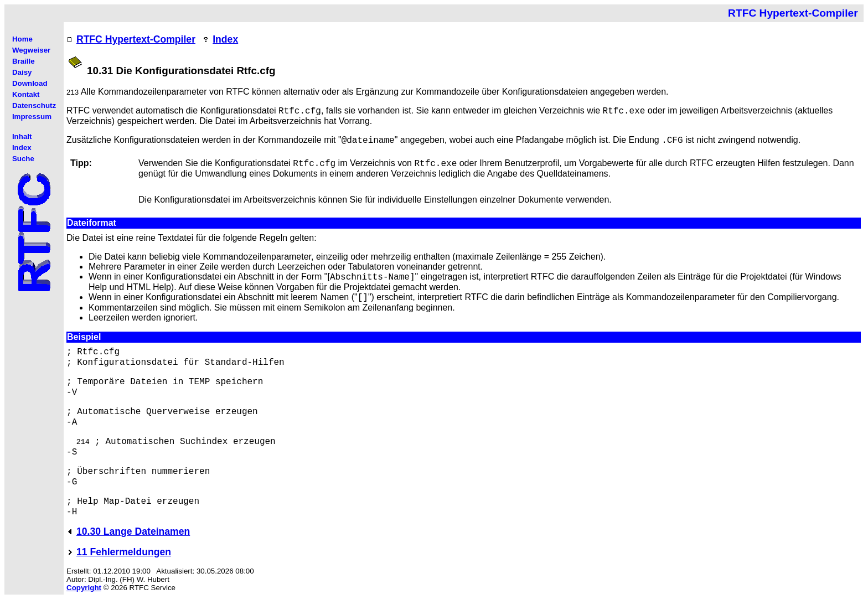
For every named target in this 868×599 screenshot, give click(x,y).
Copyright (84, 588)
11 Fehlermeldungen (124, 552)
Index (225, 39)
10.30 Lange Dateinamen (133, 531)
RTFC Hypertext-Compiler (136, 39)
